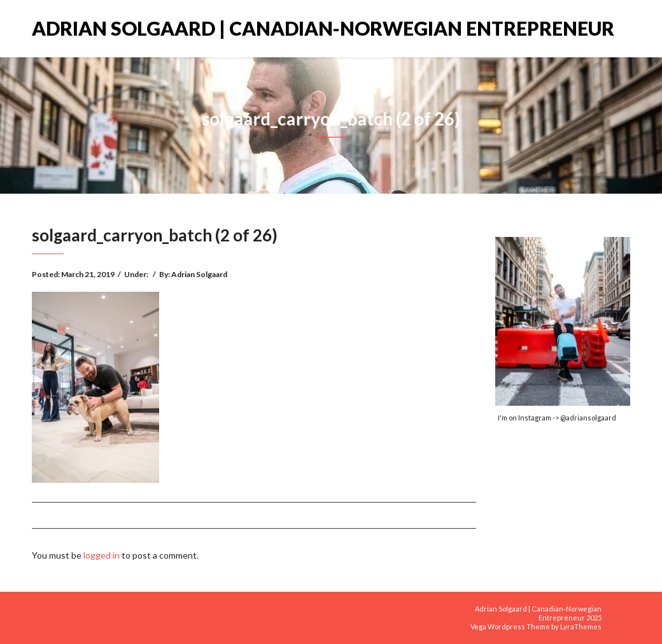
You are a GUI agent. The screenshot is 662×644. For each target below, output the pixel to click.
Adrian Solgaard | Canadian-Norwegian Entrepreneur (323, 28)
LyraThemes (581, 626)
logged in (102, 555)
